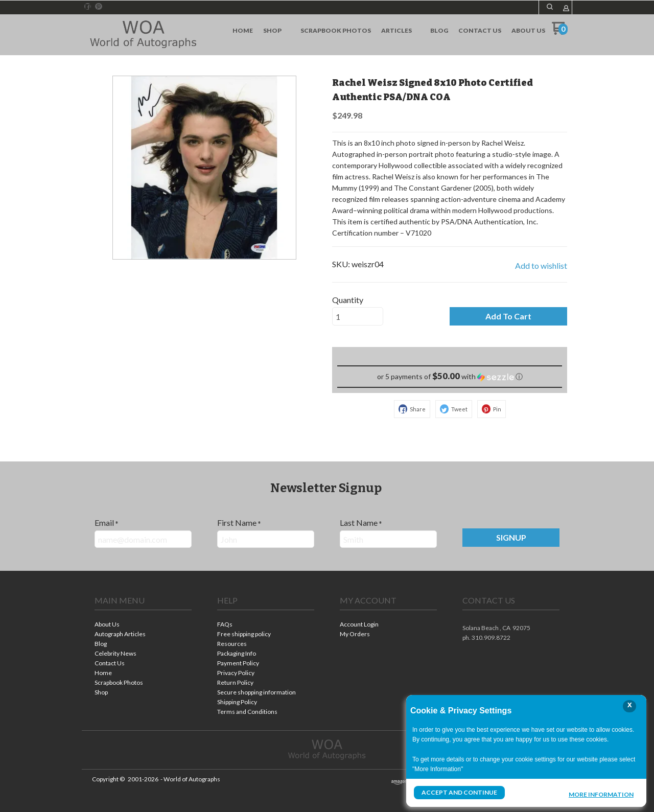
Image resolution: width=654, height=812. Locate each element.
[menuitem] (243, 31)
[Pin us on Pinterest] (99, 7)
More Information (601, 794)
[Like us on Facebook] (88, 7)
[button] (550, 7)
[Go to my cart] (560, 32)
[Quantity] (358, 316)
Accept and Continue (459, 792)
